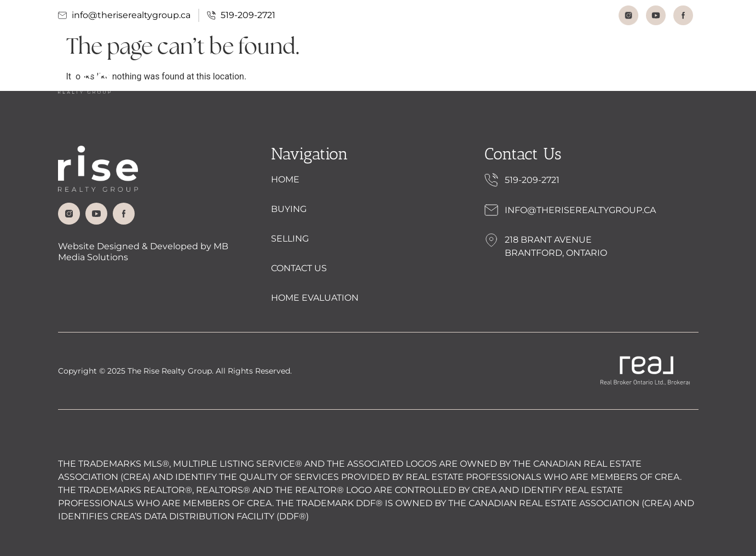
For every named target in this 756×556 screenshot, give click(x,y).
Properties (385, 79)
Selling (502, 79)
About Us (309, 79)
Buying (448, 79)
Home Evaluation (654, 79)
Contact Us (565, 79)
